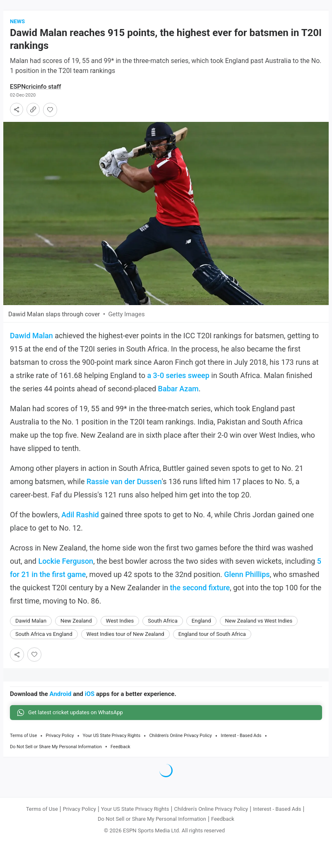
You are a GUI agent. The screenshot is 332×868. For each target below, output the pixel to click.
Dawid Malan (31, 336)
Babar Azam (178, 389)
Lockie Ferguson (66, 561)
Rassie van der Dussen (124, 481)
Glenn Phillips (247, 574)
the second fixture (200, 588)
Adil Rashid (80, 515)
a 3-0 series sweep (178, 375)
